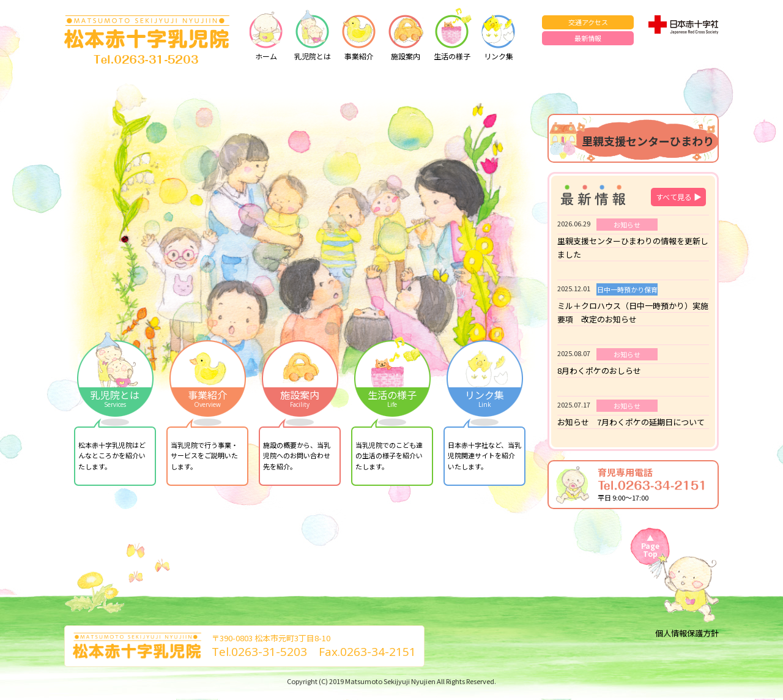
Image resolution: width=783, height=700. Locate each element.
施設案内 (406, 34)
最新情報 (588, 38)
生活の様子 (452, 34)
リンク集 (499, 34)
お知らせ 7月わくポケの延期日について (631, 422)
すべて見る (679, 197)
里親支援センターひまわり (648, 141)
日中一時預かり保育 (627, 289)
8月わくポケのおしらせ (599, 370)
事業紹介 (359, 34)
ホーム (266, 34)
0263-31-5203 (269, 652)
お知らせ (627, 225)
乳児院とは (313, 34)
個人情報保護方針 (687, 633)
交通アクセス (588, 22)
